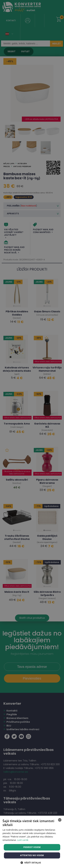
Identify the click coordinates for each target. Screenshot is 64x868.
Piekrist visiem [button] (32, 847)
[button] (32, 862)
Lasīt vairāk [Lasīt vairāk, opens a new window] (23, 840)
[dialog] (32, 434)
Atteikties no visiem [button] (32, 855)
